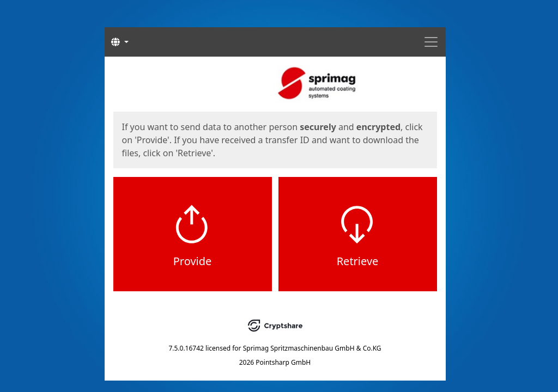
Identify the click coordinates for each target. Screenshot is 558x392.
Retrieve (358, 261)
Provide (193, 261)
